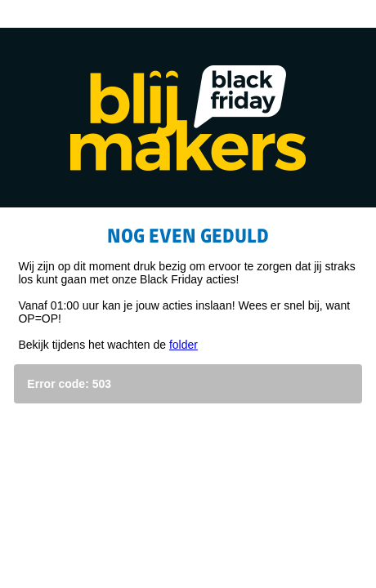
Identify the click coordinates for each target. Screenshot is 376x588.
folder (184, 345)
